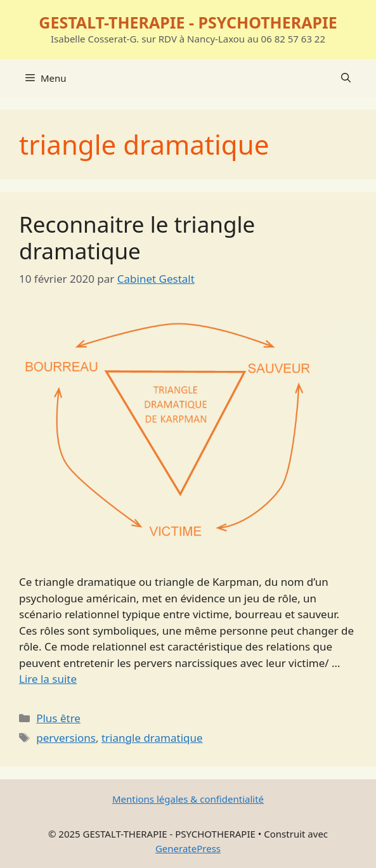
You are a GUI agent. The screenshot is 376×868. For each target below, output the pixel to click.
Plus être (58, 718)
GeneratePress (188, 848)
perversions (66, 738)
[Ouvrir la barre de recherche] (346, 78)
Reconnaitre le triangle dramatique (137, 237)
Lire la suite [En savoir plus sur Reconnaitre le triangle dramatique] (48, 679)
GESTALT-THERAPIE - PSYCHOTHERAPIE (188, 22)
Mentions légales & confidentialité (188, 799)
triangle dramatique (152, 738)
